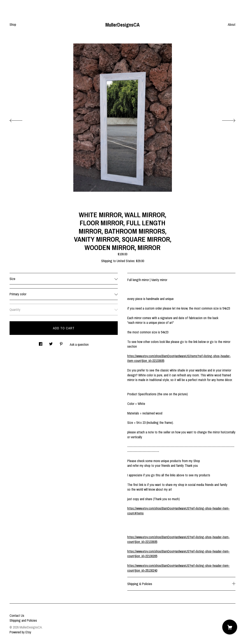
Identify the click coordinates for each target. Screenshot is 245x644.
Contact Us (17, 615)
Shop (13, 24)
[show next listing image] (225, 119)
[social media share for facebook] (41, 343)
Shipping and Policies (23, 620)
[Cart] (230, 627)
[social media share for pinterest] (61, 343)
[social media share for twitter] (51, 343)
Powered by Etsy (20, 632)
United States (126, 261)
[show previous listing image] (20, 119)
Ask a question (79, 344)
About (232, 24)
